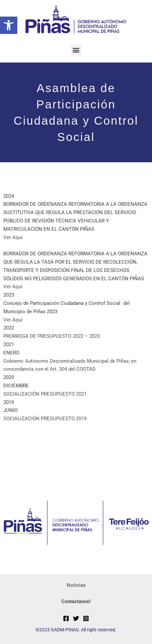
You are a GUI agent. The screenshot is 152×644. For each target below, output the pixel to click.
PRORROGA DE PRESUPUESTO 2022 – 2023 (52, 336)
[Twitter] (76, 618)
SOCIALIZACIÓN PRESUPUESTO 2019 (45, 419)
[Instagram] (86, 618)
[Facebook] (66, 618)
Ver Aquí (13, 237)
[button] (9, 25)
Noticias (76, 585)
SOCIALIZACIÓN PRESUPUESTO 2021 (45, 394)
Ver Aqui (13, 287)
